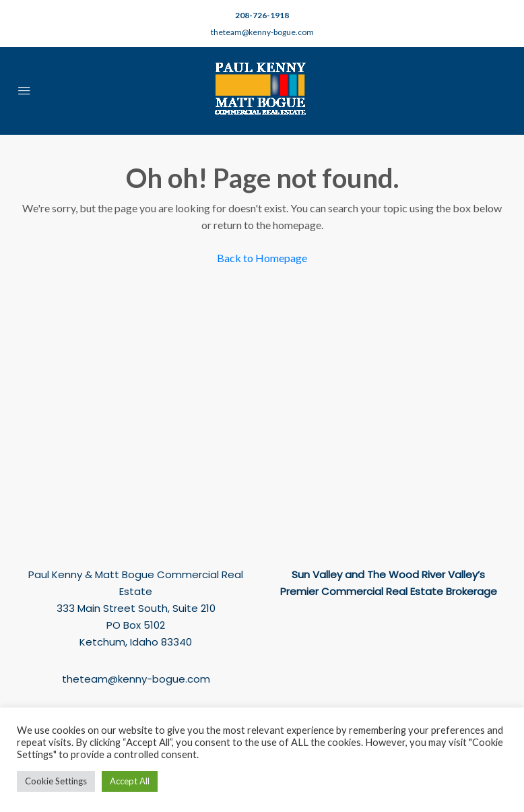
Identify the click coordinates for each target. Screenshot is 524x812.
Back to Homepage (262, 258)
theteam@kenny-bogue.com (262, 32)
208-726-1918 (262, 15)
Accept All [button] (130, 781)
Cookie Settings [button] (56, 781)
